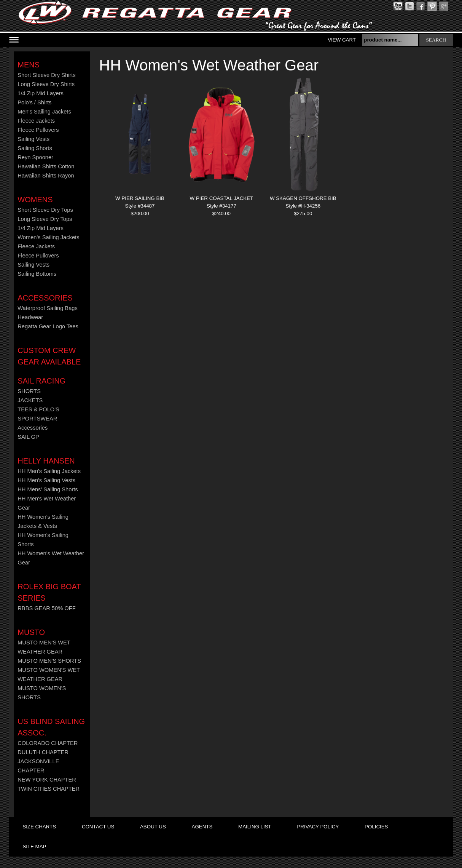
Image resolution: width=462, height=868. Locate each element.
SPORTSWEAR (37, 419)
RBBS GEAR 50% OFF (46, 608)
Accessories (45, 298)
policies (376, 827)
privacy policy (318, 827)
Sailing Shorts (35, 148)
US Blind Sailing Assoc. (51, 727)
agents (202, 827)
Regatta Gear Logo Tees (48, 326)
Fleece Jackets (36, 121)
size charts (39, 827)
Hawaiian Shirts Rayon (46, 176)
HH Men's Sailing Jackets (49, 471)
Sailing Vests (33, 139)
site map (34, 846)
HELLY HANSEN (46, 461)
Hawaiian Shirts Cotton (46, 166)
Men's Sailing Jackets (44, 112)
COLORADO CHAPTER (48, 743)
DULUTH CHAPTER (43, 752)
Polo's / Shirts (34, 102)
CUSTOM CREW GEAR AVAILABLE (49, 356)
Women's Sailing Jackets (48, 237)
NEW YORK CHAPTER (47, 780)
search (436, 40)
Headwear (30, 317)
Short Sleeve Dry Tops (45, 210)
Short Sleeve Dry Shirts (46, 75)
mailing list (255, 827)
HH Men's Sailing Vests (46, 480)
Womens (35, 200)
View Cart (342, 40)
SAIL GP (28, 437)
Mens (29, 65)
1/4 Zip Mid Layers (41, 93)
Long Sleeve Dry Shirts (46, 84)
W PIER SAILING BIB (140, 198)
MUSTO (31, 632)
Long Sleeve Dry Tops (45, 219)
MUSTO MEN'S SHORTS (49, 661)
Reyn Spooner (35, 157)
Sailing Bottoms (37, 274)
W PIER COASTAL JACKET (222, 198)
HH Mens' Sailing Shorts (48, 489)
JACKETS (30, 400)
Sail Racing (41, 381)
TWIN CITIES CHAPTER (49, 789)
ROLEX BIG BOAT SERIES (49, 592)
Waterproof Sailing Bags (48, 308)
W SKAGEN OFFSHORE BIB (303, 198)
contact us (98, 827)
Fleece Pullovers (38, 130)
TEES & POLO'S (38, 409)
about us (153, 827)
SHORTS (29, 391)
